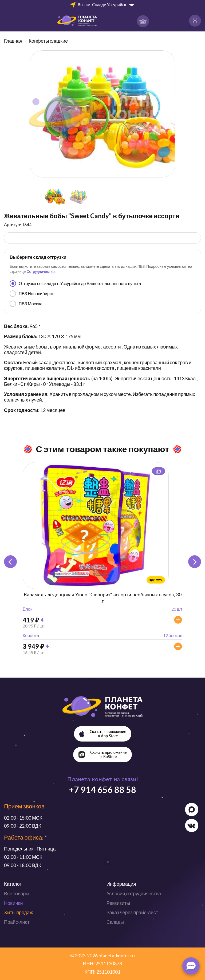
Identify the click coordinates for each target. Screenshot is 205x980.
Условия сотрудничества (134, 893)
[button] (195, 562)
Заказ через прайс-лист (132, 912)
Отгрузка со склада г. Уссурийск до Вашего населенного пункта (75, 284)
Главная (13, 41)
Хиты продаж (18, 912)
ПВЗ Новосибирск (32, 294)
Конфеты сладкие (48, 41)
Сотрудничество (40, 271)
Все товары (17, 893)
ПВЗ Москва (26, 304)
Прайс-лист (17, 922)
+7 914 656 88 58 (102, 790)
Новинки (13, 903)
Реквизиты (118, 903)
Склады (115, 922)
